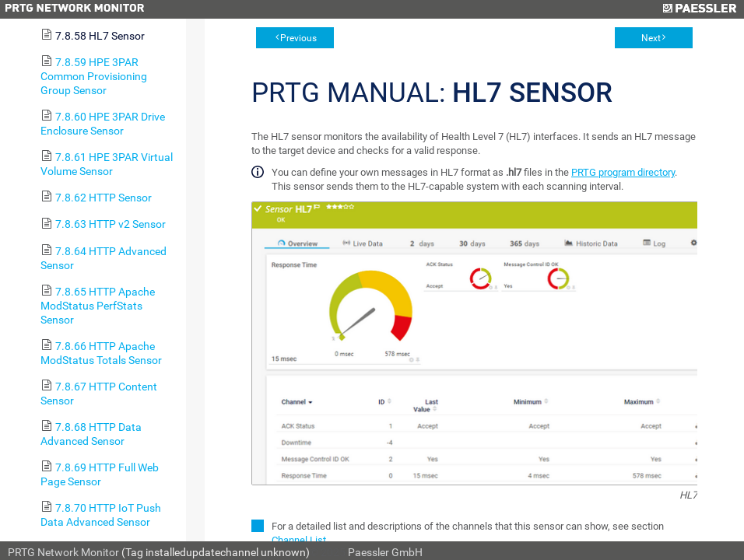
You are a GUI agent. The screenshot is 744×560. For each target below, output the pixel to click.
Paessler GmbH (385, 552)
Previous (298, 38)
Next (651, 38)
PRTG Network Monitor (63, 552)
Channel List (299, 540)
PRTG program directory (623, 172)
